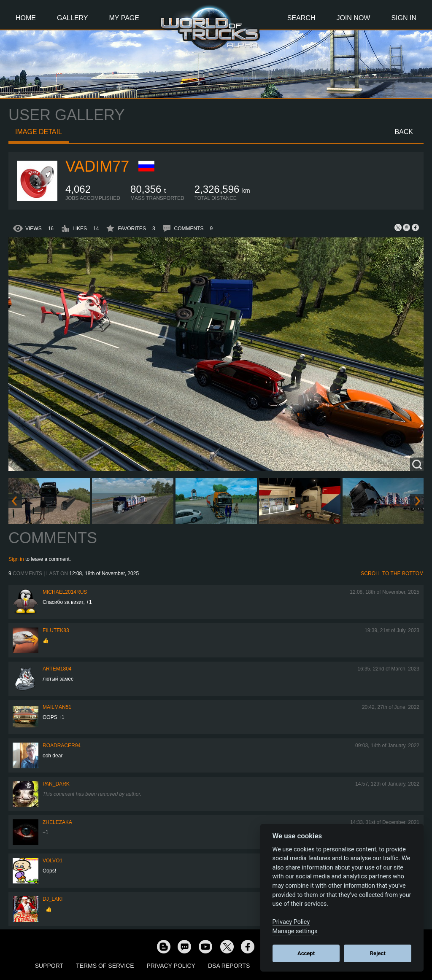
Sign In (404, 18)
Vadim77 (97, 166)
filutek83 (56, 630)
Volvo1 (53, 861)
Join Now (353, 18)
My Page (124, 18)
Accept (306, 953)
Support (49, 966)
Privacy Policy (171, 966)
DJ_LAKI (53, 899)
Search (301, 18)
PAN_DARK (56, 784)
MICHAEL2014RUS (65, 592)
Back (404, 132)
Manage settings (295, 931)
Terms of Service (105, 966)
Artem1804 (57, 669)
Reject (378, 953)
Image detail (39, 132)
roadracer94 (62, 746)
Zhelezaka (57, 822)
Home (26, 18)
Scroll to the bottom (392, 573)
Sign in (16, 559)
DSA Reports (229, 966)
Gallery (73, 18)
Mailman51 (57, 707)
